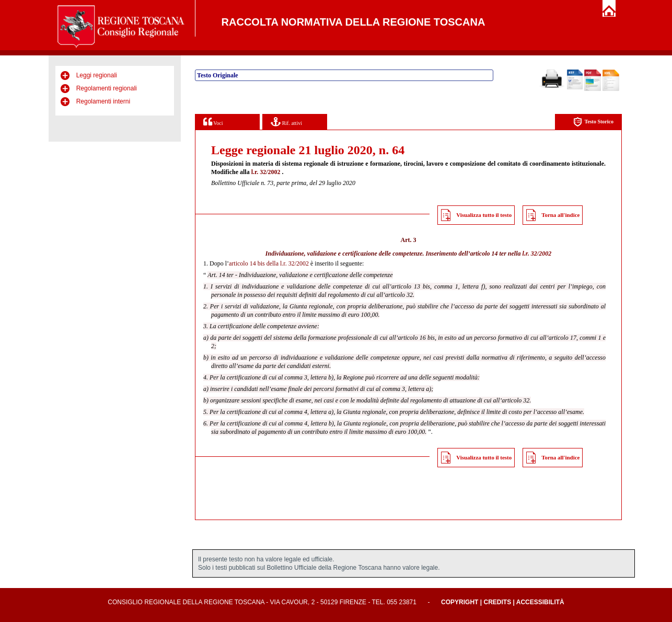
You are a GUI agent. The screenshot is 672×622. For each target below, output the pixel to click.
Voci (213, 122)
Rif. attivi (286, 122)
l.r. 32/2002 (266, 172)
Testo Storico (593, 122)
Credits (497, 602)
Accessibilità (540, 602)
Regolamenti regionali (107, 88)
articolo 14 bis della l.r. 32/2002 (269, 263)
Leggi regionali (97, 75)
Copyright (460, 602)
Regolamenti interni (103, 101)
